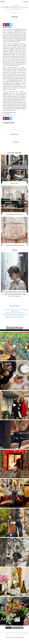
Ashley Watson (15, 93)
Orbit (19, 96)
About (17, 635)
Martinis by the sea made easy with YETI (14, 317)
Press (12, 635)
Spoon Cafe (14, 183)
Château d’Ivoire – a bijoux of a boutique (14, 316)
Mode (14, 13)
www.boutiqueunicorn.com (9, 115)
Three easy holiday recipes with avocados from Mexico (15, 314)
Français (22, 635)
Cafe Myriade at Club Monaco (14, 214)
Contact (6, 635)
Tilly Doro (24, 101)
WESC (4, 80)
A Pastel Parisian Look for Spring (14, 245)
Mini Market (23, 82)
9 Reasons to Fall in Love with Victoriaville (15, 313)
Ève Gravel (24, 85)
